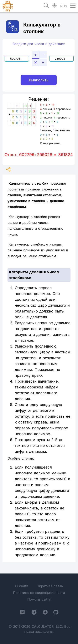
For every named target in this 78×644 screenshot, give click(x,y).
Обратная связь (50, 586)
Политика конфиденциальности (39, 593)
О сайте (22, 586)
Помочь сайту (39, 599)
